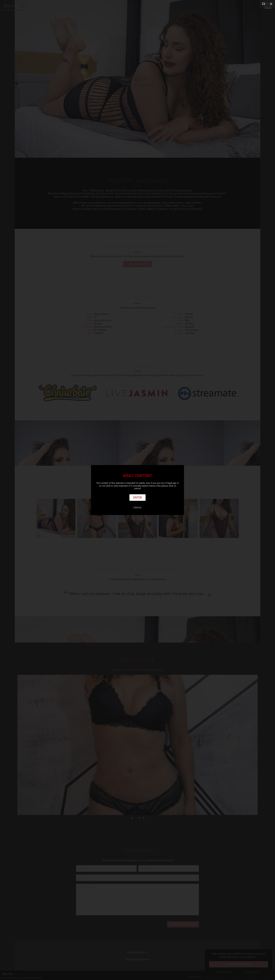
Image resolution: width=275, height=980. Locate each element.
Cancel (137, 508)
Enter (138, 497)
